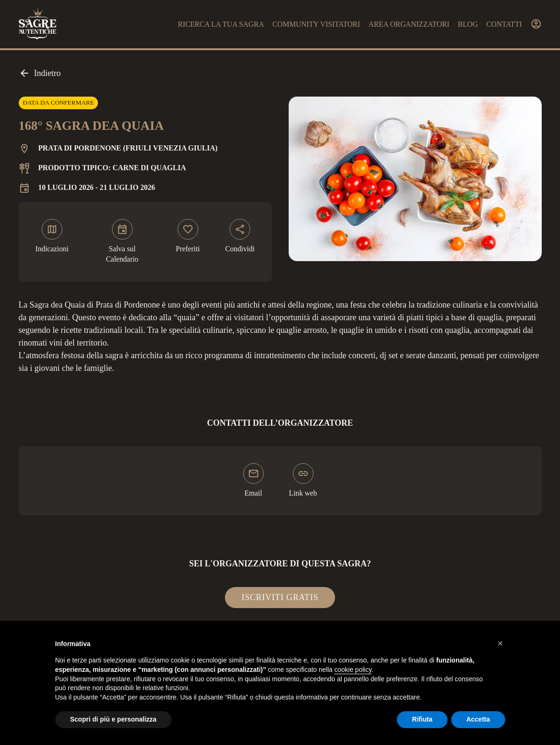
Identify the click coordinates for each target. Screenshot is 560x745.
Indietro (40, 73)
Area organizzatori (409, 24)
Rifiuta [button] (422, 719)
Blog (468, 24)
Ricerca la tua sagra (221, 24)
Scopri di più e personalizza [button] (113, 719)
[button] (500, 643)
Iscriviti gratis (280, 597)
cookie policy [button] (353, 670)
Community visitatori (316, 24)
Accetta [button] (478, 719)
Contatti (504, 24)
